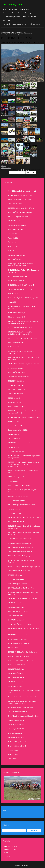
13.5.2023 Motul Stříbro (16, 381)
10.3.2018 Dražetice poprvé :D (18, 635)
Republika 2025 (13, 238)
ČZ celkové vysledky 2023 (17, 317)
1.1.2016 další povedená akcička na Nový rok (23, 716)
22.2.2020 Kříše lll (14, 439)
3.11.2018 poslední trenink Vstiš (19, 571)
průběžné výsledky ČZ (15, 368)
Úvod (4, 9)
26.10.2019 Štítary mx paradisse (19, 485)
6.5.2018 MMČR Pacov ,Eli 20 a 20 (19, 624)
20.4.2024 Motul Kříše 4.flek (18, 276)
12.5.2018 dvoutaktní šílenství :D (19, 611)
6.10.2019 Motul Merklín (16, 500)
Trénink (19, 13)
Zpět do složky (6, 168)
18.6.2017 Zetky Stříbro (16, 669)
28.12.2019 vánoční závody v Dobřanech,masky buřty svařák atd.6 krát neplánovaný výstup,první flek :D (24, 464)
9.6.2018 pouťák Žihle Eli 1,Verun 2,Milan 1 (22, 599)
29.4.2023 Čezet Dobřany (17, 389)
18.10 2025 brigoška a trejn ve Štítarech (21, 208)
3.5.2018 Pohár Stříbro (16, 603)
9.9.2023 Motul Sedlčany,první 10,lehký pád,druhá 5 (21, 352)
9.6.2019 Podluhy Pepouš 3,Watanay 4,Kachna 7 (24, 518)
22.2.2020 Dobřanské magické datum (21, 443)
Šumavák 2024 (13, 293)
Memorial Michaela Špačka (17, 407)
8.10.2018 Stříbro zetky (16, 579)
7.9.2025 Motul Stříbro (16, 221)
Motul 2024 (12, 302)
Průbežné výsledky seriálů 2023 (19, 377)
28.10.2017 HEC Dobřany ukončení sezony (22, 652)
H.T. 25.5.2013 (13, 750)
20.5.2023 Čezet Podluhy (16, 372)
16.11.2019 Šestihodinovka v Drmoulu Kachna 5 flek (24, 472)
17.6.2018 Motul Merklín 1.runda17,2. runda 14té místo (23, 593)
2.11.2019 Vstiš (13, 481)
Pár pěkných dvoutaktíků (16, 729)
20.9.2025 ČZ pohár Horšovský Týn (20, 212)
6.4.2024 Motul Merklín (16, 281)
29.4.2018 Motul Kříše (15, 616)
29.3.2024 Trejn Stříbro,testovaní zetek (21, 289)
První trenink (12, 759)
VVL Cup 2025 (13, 234)
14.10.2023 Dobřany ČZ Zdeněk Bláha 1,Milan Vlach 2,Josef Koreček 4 (24, 322)
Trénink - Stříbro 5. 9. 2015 (17, 746)
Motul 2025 (12, 251)
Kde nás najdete (8, 13)
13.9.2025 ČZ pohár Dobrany (18, 217)
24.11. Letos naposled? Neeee (18, 477)
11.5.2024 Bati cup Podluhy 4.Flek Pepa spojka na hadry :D (24, 271)
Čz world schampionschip (11, 17)
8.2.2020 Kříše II (13, 447)
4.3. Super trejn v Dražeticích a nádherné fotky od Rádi (24, 691)
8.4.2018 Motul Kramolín (16, 620)
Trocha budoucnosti (15, 733)
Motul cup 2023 (13, 422)
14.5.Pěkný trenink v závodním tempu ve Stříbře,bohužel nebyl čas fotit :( (22, 702)
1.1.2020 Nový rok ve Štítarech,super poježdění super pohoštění (24, 457)
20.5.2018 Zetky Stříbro (16, 607)
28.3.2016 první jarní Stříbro (18, 712)
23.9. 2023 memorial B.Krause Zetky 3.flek (22, 338)
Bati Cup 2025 (13, 247)
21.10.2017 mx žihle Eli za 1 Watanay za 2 (22, 660)
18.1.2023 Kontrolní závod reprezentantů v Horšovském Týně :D (23, 412)
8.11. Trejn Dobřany (15, 204)
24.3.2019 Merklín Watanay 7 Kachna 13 (22, 547)
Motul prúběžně (14, 347)
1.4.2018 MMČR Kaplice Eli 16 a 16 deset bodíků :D (24, 630)
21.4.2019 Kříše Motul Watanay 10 (20, 539)
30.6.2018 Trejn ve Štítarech (18, 584)
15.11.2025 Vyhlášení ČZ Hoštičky (19, 199)
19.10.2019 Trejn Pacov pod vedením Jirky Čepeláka (22, 491)
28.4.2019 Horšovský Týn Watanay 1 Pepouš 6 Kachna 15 (24, 533)
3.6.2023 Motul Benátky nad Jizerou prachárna (24, 364)
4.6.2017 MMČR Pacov (16, 673)
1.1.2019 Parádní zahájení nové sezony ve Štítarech (22, 561)
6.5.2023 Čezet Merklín (16, 385)
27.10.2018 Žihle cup (15, 575)
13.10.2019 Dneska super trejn (18, 496)
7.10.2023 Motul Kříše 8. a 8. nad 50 (20, 328)
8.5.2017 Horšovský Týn (16, 682)
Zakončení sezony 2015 (16, 737)
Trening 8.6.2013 (14, 754)
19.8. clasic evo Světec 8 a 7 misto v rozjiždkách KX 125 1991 (24, 359)
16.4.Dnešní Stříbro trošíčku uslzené (20, 707)
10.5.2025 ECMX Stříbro (16, 229)
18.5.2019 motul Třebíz (16, 522)
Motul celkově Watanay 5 (17, 313)
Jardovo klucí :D (13, 434)
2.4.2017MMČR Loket (15, 686)
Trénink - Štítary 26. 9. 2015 (17, 742)
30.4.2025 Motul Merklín (16, 255)
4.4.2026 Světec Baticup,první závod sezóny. (23, 191)
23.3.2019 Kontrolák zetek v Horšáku (21, 552)
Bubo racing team (13, 4)
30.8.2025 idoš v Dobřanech (18, 225)
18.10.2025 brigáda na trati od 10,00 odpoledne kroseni (22, 24)
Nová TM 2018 (13, 648)
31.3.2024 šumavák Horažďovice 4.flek (21, 285)
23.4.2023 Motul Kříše (15, 394)
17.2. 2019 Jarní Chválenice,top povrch (21, 556)
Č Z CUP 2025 (13, 242)
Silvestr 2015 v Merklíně (16, 720)
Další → (4, 166)
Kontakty (28, 13)
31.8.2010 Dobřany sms (16, 513)
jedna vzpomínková (15, 509)
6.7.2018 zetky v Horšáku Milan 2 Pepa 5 (22, 588)
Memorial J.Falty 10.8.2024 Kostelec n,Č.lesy (23, 298)
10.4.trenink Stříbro (15, 402)
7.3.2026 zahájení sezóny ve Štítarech (21, 195)
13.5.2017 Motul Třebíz (16, 678)
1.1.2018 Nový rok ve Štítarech (18, 643)
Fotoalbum (13, 9)
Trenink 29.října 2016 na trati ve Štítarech (22, 697)
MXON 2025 (7, 20)
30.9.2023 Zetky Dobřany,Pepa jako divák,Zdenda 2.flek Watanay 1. (20, 333)
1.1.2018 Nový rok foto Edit (17, 639)
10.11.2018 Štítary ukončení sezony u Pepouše (24, 567)
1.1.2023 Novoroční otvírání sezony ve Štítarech (24, 417)
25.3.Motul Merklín (14, 398)
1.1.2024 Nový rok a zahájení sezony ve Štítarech (21, 307)
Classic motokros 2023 (16, 426)
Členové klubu (25, 9)
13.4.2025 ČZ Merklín (30, 17)
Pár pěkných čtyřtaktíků (19, 32)
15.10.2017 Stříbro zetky (16, 665)
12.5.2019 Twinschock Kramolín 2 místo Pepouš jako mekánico (24, 527)
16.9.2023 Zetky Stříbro (16, 343)
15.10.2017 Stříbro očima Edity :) (19, 656)
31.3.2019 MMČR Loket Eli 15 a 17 (20, 543)
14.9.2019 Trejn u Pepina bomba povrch (22, 505)
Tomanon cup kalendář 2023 (18, 430)
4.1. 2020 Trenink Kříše (16, 451)
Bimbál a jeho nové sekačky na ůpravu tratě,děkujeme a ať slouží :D (21, 265)
